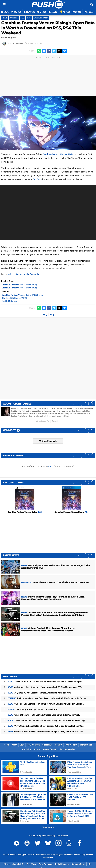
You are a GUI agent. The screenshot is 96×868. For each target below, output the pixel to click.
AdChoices (68, 855)
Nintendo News (78, 864)
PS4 (29, 18)
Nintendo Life (18, 864)
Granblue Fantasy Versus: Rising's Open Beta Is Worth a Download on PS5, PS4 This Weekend (48, 28)
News (5, 18)
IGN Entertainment (39, 855)
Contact (59, 745)
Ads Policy (26, 749)
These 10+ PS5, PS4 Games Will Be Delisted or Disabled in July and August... (45, 682)
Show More (48, 827)
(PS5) (19, 288)
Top (6, 745)
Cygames (14, 18)
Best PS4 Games (9, 301)
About (14, 745)
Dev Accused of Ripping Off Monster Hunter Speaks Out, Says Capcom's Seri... (46, 731)
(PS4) (19, 285)
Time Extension (46, 864)
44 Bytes (59, 855)
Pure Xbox (31, 864)
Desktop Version (67, 749)
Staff (22, 745)
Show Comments (48, 441)
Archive (37, 749)
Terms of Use (86, 745)
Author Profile (43, 421)
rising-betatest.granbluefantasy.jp (23, 274)
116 (16, 572)
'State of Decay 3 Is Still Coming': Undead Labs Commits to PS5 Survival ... (44, 715)
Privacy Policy (71, 745)
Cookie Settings (50, 749)
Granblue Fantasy (41, 18)
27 (16, 634)
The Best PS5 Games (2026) (14, 298)
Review (23, 295)
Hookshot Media (16, 855)
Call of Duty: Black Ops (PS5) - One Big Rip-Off (33, 709)
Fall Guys (37, 179)
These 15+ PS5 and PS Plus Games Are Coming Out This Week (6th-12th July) (46, 720)
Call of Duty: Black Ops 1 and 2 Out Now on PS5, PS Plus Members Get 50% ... (46, 687)
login (51, 466)
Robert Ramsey (16, 43)
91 (16, 619)
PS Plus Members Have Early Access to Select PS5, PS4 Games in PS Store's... (48, 698)
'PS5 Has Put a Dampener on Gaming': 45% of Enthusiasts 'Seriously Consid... (46, 704)
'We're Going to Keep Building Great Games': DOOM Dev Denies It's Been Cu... (46, 726)
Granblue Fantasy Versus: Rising (58, 154)
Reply (55, 421)
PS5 (22, 18)
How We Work (33, 745)
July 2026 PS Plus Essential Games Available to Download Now (39, 693)
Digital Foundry (62, 864)
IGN (90, 864)
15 (16, 603)
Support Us (47, 745)
